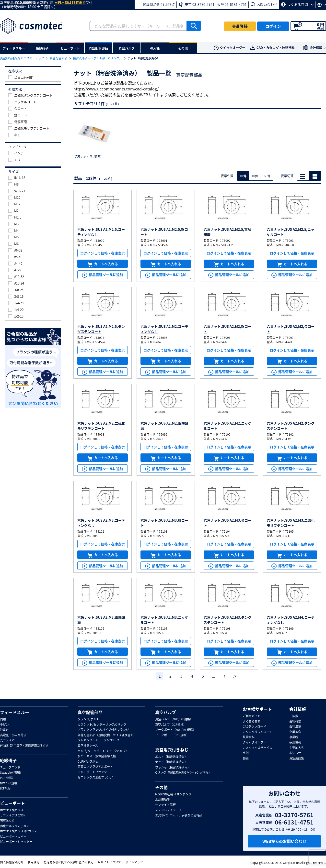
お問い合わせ (264, 4)
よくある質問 (297, 4)
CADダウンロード (254, 727)
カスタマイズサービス (257, 748)
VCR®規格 (6, 778)
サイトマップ (134, 862)
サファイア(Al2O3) (12, 815)
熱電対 (4, 730)
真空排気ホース (88, 746)
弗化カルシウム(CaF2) (15, 826)
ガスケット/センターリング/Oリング (102, 725)
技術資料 (249, 737)
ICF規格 (5, 789)
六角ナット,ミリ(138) (88, 156)
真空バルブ (166, 712)
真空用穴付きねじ (172, 750)
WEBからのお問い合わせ (284, 841)
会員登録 (240, 26)
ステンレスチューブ (168, 810)
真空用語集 (297, 758)
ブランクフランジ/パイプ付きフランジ (103, 730)
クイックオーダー (229, 48)
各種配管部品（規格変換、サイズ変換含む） (107, 735)
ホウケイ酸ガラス (12, 810)
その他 (161, 787)
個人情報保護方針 (12, 862)
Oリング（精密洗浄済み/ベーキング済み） (183, 773)
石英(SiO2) (7, 821)
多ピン (4, 725)
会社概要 (295, 722)
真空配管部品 (59, 58)
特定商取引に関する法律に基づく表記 (69, 862)
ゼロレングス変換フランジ (95, 778)
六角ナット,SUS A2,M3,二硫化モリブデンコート (291, 523)
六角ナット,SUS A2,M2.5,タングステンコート (101, 329)
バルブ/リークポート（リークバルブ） (103, 751)
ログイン (273, 26)
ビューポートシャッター (16, 842)
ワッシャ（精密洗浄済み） (173, 768)
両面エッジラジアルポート (95, 767)
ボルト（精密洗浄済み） (171, 757)
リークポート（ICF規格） (172, 735)
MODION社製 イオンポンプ (173, 794)
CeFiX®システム (88, 762)
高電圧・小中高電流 (13, 735)
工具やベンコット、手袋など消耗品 (179, 815)
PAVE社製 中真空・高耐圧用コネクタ (24, 746)
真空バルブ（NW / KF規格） (174, 719)
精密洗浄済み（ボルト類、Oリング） (98, 58)
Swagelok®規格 (10, 773)
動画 (246, 758)
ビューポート (12, 803)
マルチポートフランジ (92, 772)
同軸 (3, 719)
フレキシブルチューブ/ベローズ (99, 740)
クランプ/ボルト (88, 719)
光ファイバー (9, 740)
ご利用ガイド (252, 716)
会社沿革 (295, 727)
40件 (255, 176)
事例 (246, 753)
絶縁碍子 (8, 760)
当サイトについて (109, 862)
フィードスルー (15, 712)
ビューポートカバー (13, 837)
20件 (243, 176)
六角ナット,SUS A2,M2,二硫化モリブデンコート (101, 426)
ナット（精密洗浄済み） (171, 762)
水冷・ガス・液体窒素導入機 (97, 756)
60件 (267, 176)
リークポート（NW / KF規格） (175, 730)
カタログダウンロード (257, 732)
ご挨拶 (294, 716)
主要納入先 (297, 748)
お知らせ (295, 753)
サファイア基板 (165, 805)
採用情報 (295, 743)
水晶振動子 (163, 800)
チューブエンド (10, 768)
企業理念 (295, 732)
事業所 (294, 737)
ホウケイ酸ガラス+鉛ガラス (18, 831)
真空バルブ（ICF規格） (171, 725)
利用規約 (34, 862)
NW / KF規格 (9, 783)
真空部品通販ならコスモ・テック (22, 58)
